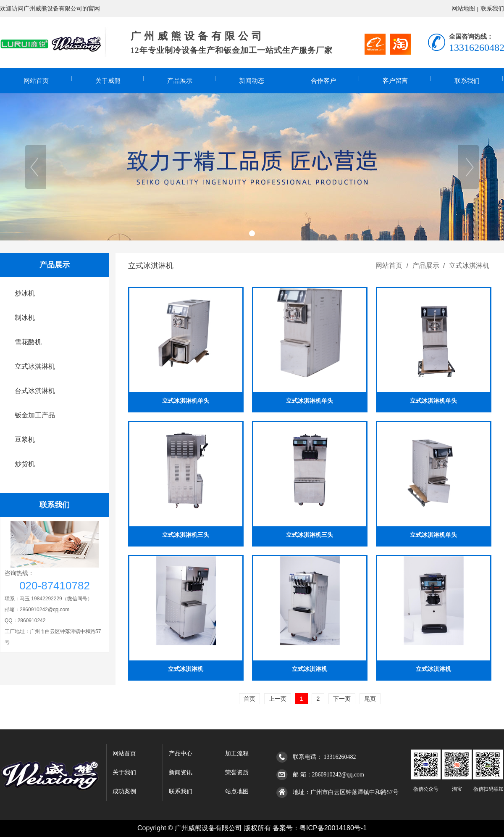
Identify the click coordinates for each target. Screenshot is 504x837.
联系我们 (492, 8)
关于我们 (124, 772)
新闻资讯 (181, 772)
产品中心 (181, 754)
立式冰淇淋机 (468, 265)
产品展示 (180, 81)
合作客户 (323, 81)
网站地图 (463, 8)
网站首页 (36, 81)
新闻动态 (252, 81)
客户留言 (395, 81)
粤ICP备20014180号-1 (333, 828)
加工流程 (237, 754)
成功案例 (124, 791)
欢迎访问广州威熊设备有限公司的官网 (50, 8)
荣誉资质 (237, 772)
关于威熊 (108, 81)
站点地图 (237, 791)
